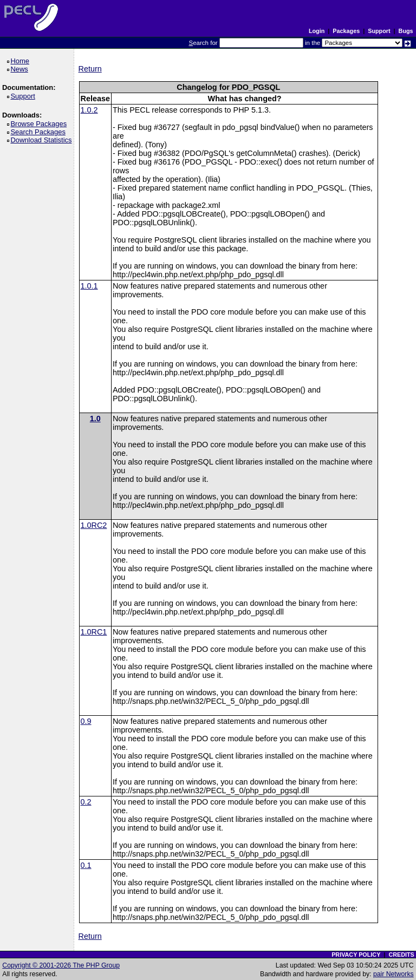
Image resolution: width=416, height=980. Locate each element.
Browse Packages (40, 124)
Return (90, 69)
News (21, 69)
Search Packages (40, 132)
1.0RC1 (94, 632)
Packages (346, 31)
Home (21, 61)
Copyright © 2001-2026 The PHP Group (61, 965)
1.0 (95, 419)
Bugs (406, 31)
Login (317, 31)
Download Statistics (43, 140)
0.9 (86, 721)
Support (379, 31)
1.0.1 (89, 286)
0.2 (86, 802)
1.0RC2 (94, 525)
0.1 (86, 865)
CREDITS (401, 955)
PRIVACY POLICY (356, 955)
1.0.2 (89, 110)
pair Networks (394, 974)
